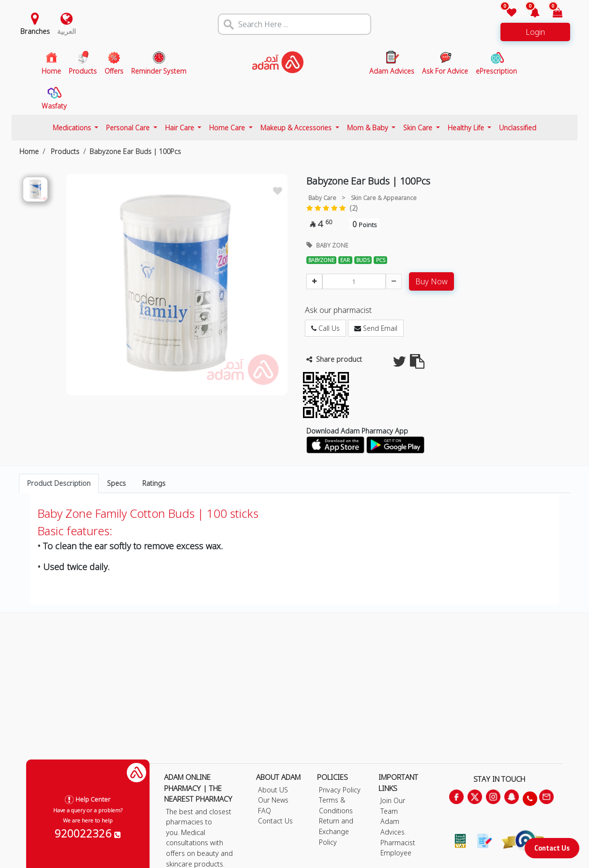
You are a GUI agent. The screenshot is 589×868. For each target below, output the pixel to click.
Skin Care (419, 128)
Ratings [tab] (154, 483)
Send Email (376, 328)
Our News (273, 800)
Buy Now (431, 281)
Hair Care (181, 128)
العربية (67, 31)
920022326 (88, 833)
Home (29, 151)
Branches (35, 31)
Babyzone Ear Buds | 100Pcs (135, 151)
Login (535, 32)
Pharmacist (398, 843)
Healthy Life (467, 128)
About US (273, 790)
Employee (396, 853)
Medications (73, 128)
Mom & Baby (369, 128)
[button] (529, 13)
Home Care (228, 128)
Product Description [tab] (59, 483)
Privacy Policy (340, 790)
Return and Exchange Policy (336, 831)
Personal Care (129, 128)
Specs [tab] (116, 483)
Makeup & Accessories (297, 128)
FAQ (264, 811)
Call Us (325, 328)
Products (64, 151)
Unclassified (518, 128)
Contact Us (552, 848)
